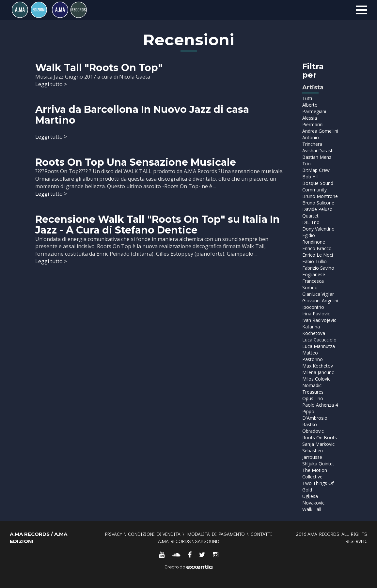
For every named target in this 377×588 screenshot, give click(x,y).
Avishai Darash (318, 151)
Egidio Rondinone (314, 239)
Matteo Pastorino (313, 356)
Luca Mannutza (319, 346)
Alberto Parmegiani (314, 108)
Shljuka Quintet (318, 464)
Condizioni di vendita (154, 534)
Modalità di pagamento (216, 534)
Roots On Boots (320, 437)
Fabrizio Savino (318, 268)
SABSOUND (207, 541)
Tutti (307, 98)
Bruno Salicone (318, 203)
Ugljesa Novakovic (313, 499)
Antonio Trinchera (312, 141)
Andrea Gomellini (320, 131)
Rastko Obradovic (313, 428)
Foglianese (314, 274)
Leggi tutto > (51, 84)
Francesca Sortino (313, 284)
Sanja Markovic (318, 444)
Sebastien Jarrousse (313, 454)
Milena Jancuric (318, 372)
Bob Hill (310, 177)
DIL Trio (311, 222)
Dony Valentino (318, 229)
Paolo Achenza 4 (320, 405)
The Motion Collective (315, 473)
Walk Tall (312, 509)
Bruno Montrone (320, 196)
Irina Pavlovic (316, 314)
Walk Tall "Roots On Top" (99, 68)
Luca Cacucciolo (319, 340)
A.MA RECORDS (174, 541)
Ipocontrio (313, 307)
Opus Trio (313, 398)
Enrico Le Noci (318, 255)
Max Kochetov (318, 366)
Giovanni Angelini (320, 301)
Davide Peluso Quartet (317, 212)
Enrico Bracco (317, 248)
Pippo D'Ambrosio (315, 415)
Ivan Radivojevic (319, 320)
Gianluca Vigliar (318, 294)
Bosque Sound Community (318, 186)
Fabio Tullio (314, 261)
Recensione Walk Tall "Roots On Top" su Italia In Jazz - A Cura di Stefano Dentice (157, 225)
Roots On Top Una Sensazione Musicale (136, 162)
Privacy (114, 534)
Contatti (261, 534)
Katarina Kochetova (314, 330)
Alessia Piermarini (313, 121)
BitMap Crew (316, 170)
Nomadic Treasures (313, 389)
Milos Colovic (316, 379)
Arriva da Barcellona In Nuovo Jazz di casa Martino (142, 115)
